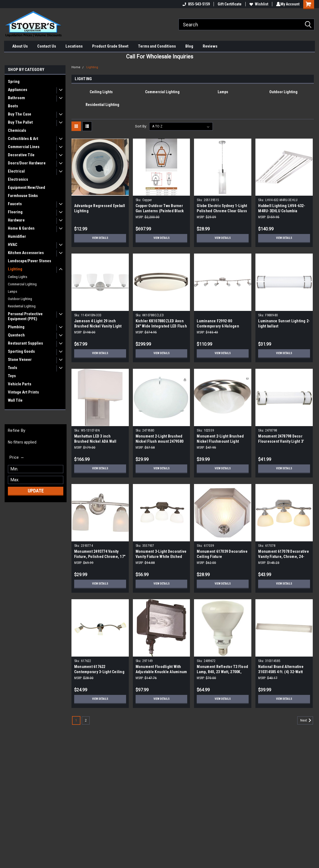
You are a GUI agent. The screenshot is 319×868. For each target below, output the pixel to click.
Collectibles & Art (23, 139)
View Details (100, 238)
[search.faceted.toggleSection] (17, 457)
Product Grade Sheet (110, 46)
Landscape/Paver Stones (29, 261)
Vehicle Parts (20, 384)
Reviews (210, 46)
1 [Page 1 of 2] (76, 720)
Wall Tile (15, 400)
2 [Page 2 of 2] (86, 720)
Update (36, 491)
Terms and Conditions (157, 46)
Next (307, 720)
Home (76, 67)
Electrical (16, 171)
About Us (20, 46)
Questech (16, 335)
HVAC (13, 245)
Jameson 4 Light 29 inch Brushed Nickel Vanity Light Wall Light (98, 326)
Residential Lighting (22, 306)
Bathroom (16, 98)
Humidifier (17, 236)
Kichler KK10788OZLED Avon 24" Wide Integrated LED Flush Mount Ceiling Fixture (161, 326)
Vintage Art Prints (23, 392)
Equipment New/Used (26, 188)
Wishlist (258, 4)
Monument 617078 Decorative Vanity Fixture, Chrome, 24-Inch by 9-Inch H (284, 557)
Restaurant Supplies (25, 343)
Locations (74, 46)
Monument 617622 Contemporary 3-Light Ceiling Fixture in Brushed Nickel (99, 672)
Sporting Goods (21, 351)
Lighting (15, 269)
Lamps (12, 291)
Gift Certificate (229, 4)
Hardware (16, 220)
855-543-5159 (195, 4)
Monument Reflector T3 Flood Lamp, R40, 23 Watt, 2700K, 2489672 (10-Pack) (222, 672)
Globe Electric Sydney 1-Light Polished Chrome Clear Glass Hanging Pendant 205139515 (222, 211)
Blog (189, 46)
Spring (14, 82)
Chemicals (17, 130)
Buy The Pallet (20, 122)
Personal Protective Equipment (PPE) (25, 316)
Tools (12, 368)
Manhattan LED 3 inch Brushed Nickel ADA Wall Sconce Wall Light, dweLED (97, 441)
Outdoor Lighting (20, 299)
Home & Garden (21, 228)
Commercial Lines (24, 147)
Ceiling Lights (18, 277)
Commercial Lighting (22, 284)
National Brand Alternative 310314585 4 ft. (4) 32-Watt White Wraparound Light (281, 672)
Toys (12, 376)
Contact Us (47, 46)
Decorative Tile (21, 155)
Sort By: (141, 126)
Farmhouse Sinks (23, 196)
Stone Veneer (20, 360)
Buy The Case (20, 114)
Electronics (18, 179)
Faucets (15, 204)
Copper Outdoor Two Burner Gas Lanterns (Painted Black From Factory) (160, 211)
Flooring (15, 212)
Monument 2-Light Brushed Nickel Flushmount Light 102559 (220, 441)
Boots (13, 106)
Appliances (18, 90)
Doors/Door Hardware (27, 163)
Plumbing (16, 327)
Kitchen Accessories (26, 253)
